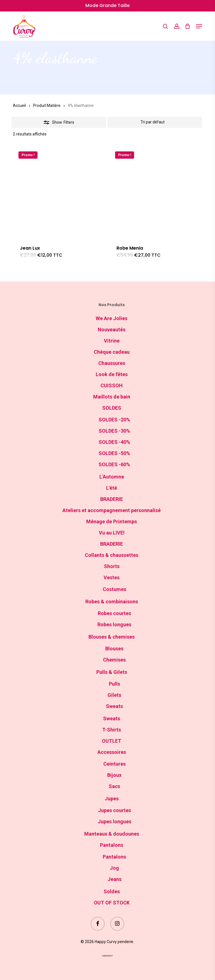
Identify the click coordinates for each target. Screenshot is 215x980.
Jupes (112, 799)
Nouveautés (112, 330)
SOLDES (112, 408)
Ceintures (114, 764)
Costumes (114, 589)
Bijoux (114, 775)
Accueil (19, 105)
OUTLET (112, 741)
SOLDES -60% (114, 464)
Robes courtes (114, 613)
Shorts (112, 566)
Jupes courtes (114, 810)
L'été (112, 488)
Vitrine (112, 341)
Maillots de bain (112, 397)
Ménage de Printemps (112, 521)
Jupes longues (114, 821)
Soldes (112, 891)
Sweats (114, 706)
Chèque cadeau (112, 352)
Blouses (114, 649)
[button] (199, 26)
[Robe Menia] (156, 192)
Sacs (114, 786)
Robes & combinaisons (112, 602)
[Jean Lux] (59, 192)
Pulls (114, 684)
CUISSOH (112, 385)
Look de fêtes (112, 374)
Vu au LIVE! (112, 533)
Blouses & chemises (112, 637)
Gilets (114, 695)
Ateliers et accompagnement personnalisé (112, 510)
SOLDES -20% (114, 420)
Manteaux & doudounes (112, 834)
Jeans (114, 879)
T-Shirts (112, 730)
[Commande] (155, 122)
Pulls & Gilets (112, 672)
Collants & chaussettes (112, 555)
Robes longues (114, 624)
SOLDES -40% (114, 442)
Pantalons (112, 845)
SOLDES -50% (114, 453)
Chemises (114, 660)
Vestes (112, 577)
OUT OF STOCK (112, 903)
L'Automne (112, 477)
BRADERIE (112, 499)
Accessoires (112, 752)
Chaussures (112, 363)
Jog (114, 868)
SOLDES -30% (114, 431)
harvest (107, 956)
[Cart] (188, 26)
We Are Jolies (112, 318)
